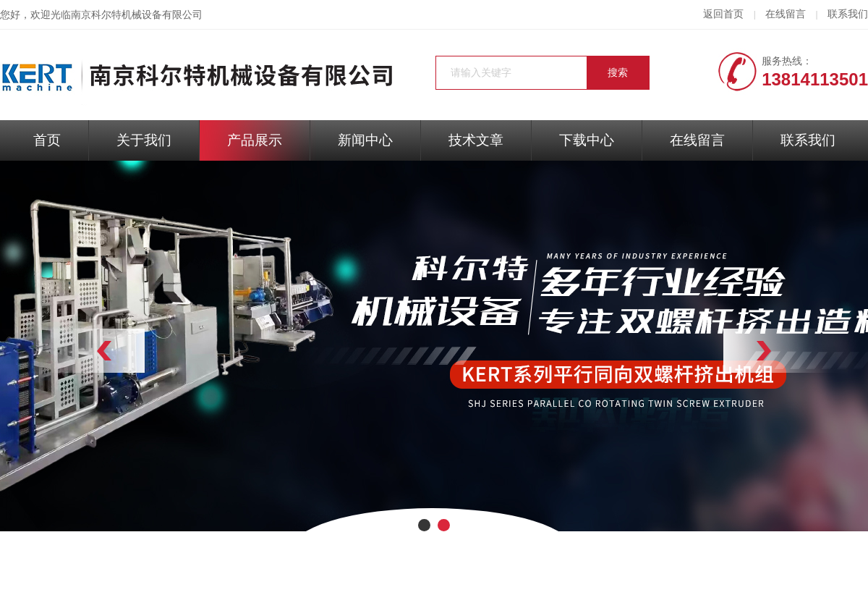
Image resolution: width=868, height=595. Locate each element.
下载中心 (587, 140)
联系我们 (848, 14)
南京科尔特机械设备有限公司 (137, 15)
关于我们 (144, 140)
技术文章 (476, 140)
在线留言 (786, 14)
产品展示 (255, 140)
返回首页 (723, 14)
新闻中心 (365, 140)
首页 (47, 140)
